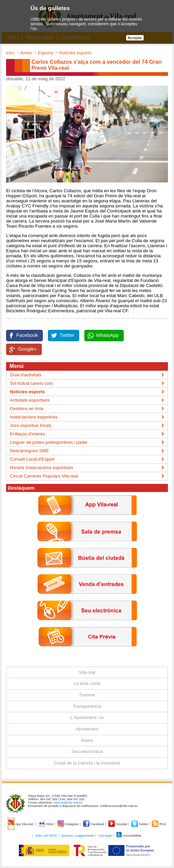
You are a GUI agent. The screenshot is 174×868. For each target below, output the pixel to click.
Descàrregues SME (29, 451)
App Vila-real (21, 824)
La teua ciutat (87, 683)
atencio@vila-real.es (68, 803)
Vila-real (87, 672)
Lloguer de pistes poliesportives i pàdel (49, 442)
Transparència (87, 706)
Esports (45, 53)
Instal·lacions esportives (34, 417)
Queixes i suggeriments (78, 836)
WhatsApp (108, 335)
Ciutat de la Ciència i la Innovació (87, 763)
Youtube (118, 824)
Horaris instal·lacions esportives (41, 468)
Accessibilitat (128, 836)
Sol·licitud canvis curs (31, 383)
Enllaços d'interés (27, 434)
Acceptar (135, 38)
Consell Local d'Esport (32, 459)
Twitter (67, 335)
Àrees (26, 53)
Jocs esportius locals (31, 425)
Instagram (69, 824)
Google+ (27, 349)
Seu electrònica (87, 751)
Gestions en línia (26, 409)
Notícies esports (75, 53)
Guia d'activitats (26, 375)
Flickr (46, 824)
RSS (159, 824)
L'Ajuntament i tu (87, 717)
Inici (10, 53)
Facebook (27, 335)
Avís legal (105, 836)
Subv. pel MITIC (46, 836)
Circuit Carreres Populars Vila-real (44, 476)
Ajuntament (87, 729)
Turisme (87, 695)
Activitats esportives (30, 400)
